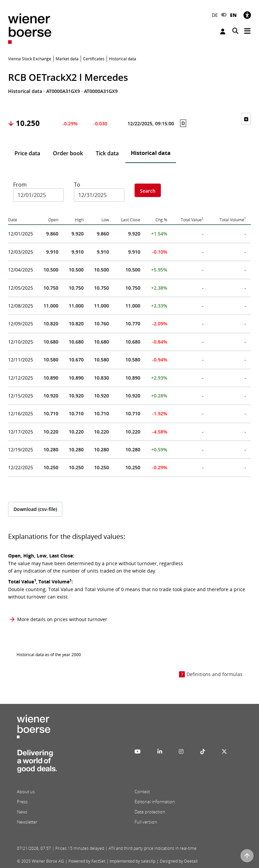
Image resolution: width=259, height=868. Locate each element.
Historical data (151, 153)
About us (26, 792)
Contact (142, 792)
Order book (68, 153)
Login (223, 31)
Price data (27, 153)
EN (233, 15)
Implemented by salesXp (133, 861)
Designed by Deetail (179, 861)
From (20, 185)
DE (215, 15)
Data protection (150, 812)
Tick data (107, 153)
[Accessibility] (247, 15)
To (77, 185)
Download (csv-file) (35, 509)
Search (148, 191)
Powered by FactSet (87, 861)
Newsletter (27, 822)
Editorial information (155, 802)
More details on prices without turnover (62, 619)
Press (22, 802)
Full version (146, 822)
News (22, 812)
